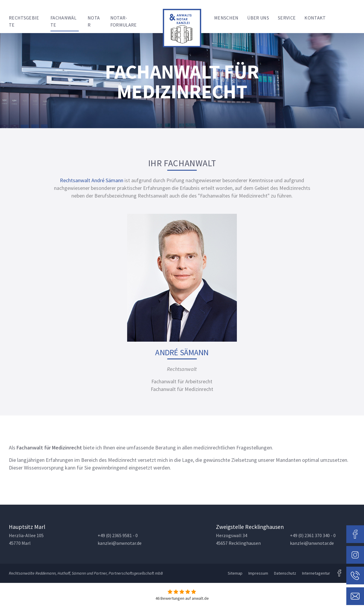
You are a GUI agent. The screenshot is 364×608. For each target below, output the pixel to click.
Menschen (226, 18)
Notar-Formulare (124, 21)
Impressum (258, 573)
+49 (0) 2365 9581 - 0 (118, 536)
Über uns (258, 18)
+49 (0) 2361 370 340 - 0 (313, 536)
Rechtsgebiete (24, 21)
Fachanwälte (63, 21)
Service (287, 18)
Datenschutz (285, 573)
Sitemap (235, 573)
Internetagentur (316, 573)
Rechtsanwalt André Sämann (92, 180)
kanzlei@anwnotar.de (120, 543)
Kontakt (315, 18)
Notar (94, 21)
